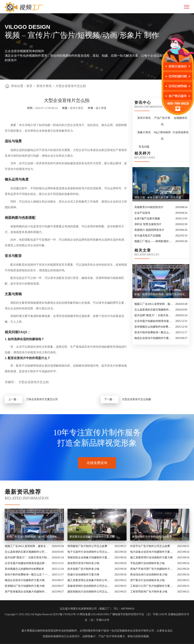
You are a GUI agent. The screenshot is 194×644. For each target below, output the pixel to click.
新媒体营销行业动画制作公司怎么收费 (90, 586)
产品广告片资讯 (162, 121)
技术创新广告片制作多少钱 (83, 569)
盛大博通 (27, 631)
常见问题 (144, 147)
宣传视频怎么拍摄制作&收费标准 (154, 327)
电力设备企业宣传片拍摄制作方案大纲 (153, 552)
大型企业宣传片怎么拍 (71, 86)
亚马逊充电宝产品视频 (148, 236)
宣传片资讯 (44, 86)
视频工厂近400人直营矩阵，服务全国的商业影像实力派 (154, 304)
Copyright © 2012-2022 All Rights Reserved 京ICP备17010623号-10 (42, 614)
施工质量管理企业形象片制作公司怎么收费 (90, 580)
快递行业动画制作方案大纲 (83, 575)
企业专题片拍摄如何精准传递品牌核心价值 (154, 321)
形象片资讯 (144, 132)
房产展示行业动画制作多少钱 (147, 580)
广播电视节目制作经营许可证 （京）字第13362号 (139, 614)
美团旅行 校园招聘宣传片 (149, 230)
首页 (29, 86)
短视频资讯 (181, 118)
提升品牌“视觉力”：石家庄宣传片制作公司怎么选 (154, 315)
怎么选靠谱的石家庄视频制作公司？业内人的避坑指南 (154, 310)
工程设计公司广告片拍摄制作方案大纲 (153, 586)
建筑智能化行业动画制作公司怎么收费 (90, 592)
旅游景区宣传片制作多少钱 (83, 563)
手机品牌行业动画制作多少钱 (147, 563)
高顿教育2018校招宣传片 (149, 207)
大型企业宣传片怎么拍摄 (136, 399)
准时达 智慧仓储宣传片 (148, 224)
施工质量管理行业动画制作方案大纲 (151, 558)
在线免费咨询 (97, 463)
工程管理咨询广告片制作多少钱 (149, 592)
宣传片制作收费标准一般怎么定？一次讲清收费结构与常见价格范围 (154, 332)
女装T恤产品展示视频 (147, 219)
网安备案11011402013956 (94, 614)
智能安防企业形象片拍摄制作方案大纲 (90, 558)
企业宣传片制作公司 (142, 631)
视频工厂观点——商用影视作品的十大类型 (154, 241)
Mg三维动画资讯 (162, 136)
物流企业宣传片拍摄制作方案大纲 (154, 338)
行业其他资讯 (181, 132)
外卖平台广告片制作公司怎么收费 (150, 546)
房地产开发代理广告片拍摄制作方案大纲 (153, 569)
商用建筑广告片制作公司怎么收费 (87, 546)
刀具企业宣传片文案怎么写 (42, 399)
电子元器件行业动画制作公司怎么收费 (90, 552)
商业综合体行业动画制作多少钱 (149, 575)
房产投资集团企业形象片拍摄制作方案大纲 (27, 592)
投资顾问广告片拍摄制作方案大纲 (25, 586)
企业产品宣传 (142, 213)
